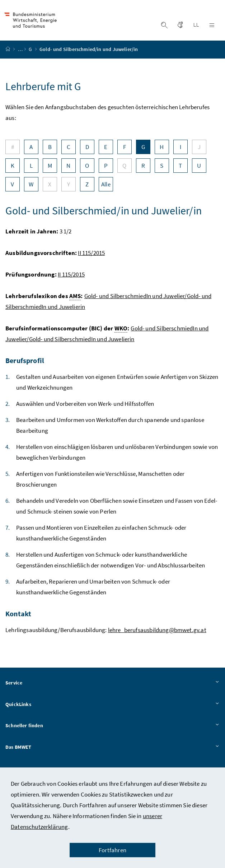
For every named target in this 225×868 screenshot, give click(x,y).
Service (112, 685)
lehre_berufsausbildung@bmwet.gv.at (157, 632)
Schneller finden (112, 728)
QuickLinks (112, 706)
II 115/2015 (91, 255)
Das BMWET (112, 749)
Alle (106, 186)
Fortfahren (112, 850)
